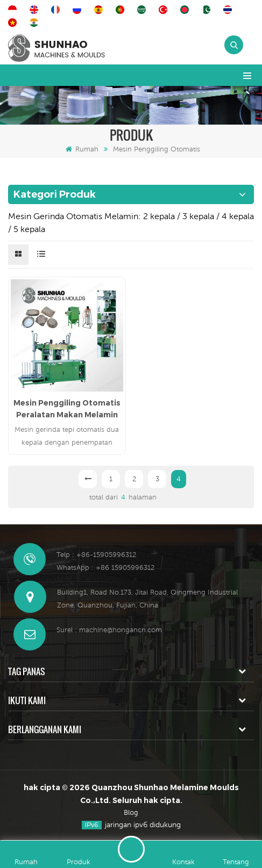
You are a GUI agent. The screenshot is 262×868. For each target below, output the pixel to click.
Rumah (82, 149)
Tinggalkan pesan (131, 849)
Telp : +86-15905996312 (96, 555)
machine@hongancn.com (121, 630)
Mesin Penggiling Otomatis (157, 149)
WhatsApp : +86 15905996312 (105, 567)
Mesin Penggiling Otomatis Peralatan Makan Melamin (67, 409)
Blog (131, 812)
